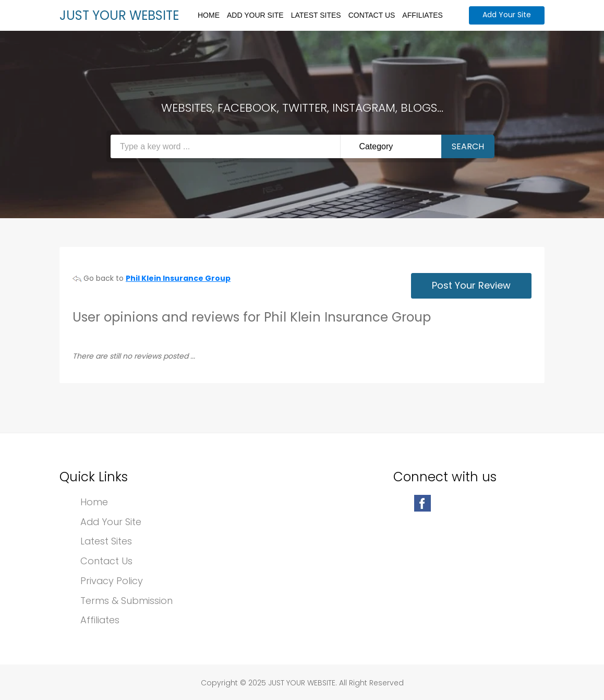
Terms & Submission (126, 601)
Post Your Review (471, 285)
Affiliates (422, 15)
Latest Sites (316, 15)
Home (209, 15)
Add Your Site (255, 15)
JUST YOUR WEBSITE (119, 15)
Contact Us (372, 15)
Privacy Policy (112, 581)
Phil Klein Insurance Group (178, 278)
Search (468, 146)
